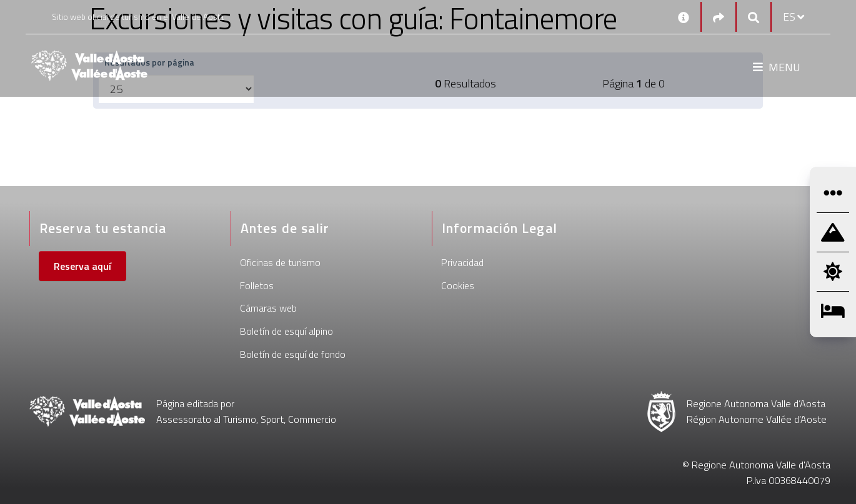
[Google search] (754, 17)
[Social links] (719, 17)
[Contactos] (684, 17)
